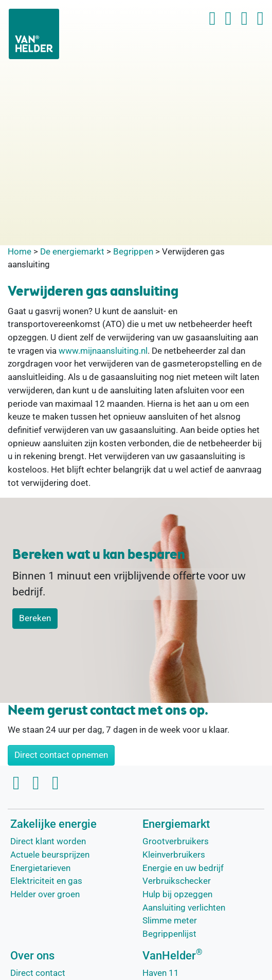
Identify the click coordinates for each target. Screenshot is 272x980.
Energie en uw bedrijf (183, 868)
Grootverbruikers (176, 841)
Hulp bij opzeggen (177, 894)
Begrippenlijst (169, 934)
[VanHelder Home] (34, 34)
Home (20, 251)
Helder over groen (45, 894)
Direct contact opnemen (61, 755)
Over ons (32, 956)
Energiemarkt (176, 824)
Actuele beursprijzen (50, 855)
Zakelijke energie (53, 824)
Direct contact (38, 973)
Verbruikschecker (177, 881)
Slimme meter (170, 920)
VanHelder (173, 956)
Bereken (35, 618)
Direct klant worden (48, 841)
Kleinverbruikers (174, 855)
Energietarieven (40, 868)
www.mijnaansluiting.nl (103, 351)
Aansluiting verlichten (184, 908)
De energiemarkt (72, 251)
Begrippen (133, 251)
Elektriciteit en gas (46, 881)
